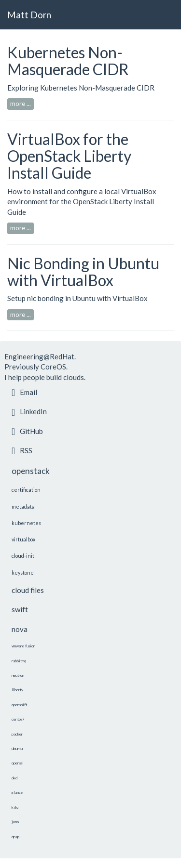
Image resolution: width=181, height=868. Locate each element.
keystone (23, 572)
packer (17, 734)
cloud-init (23, 556)
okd (14, 778)
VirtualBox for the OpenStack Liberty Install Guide (69, 156)
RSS (22, 450)
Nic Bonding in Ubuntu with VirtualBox (83, 272)
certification (26, 490)
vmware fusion (23, 646)
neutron (18, 675)
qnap (15, 837)
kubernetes (26, 523)
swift (20, 609)
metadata (23, 506)
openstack (31, 471)
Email (24, 392)
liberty (17, 690)
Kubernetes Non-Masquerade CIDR (68, 61)
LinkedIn (29, 411)
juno (15, 822)
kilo (15, 807)
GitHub (27, 431)
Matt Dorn (29, 15)
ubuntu (17, 749)
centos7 (18, 719)
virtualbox (23, 539)
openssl (18, 763)
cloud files (28, 590)
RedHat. (63, 356)
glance (17, 792)
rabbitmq (19, 661)
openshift (19, 705)
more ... (21, 104)
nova (20, 629)
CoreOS (53, 367)
